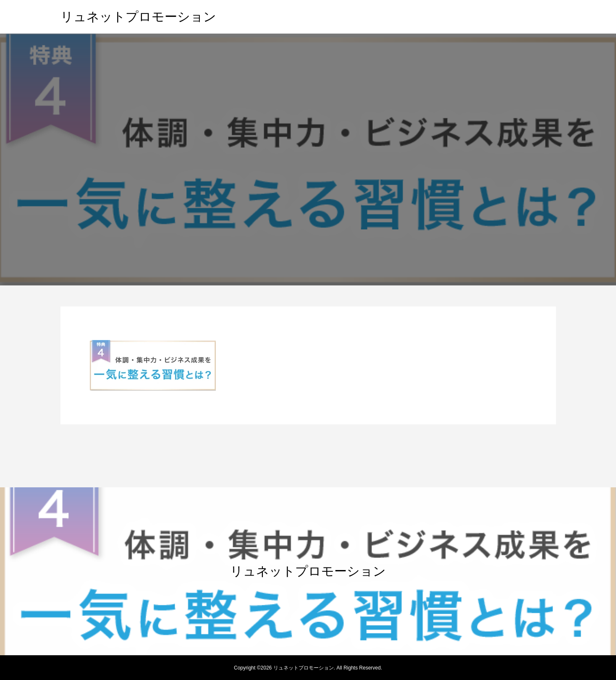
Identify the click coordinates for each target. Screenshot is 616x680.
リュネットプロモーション (138, 17)
